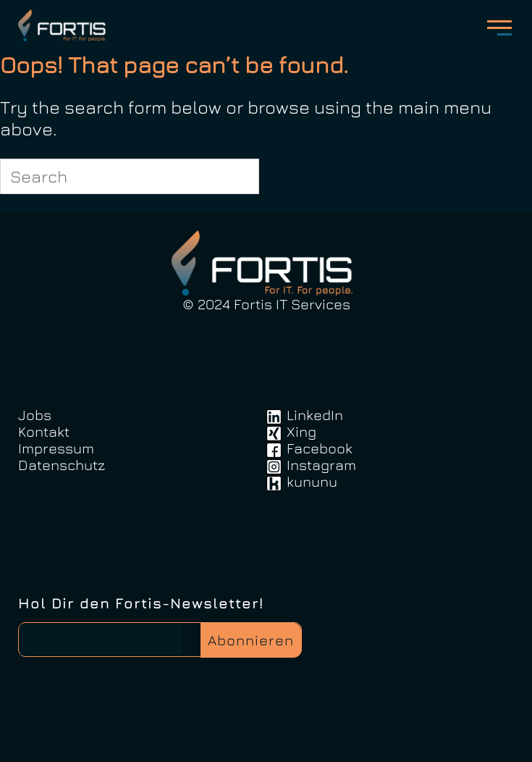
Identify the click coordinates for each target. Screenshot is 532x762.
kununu (312, 481)
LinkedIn (315, 415)
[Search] (240, 176)
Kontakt (44, 431)
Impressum (56, 448)
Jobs (35, 415)
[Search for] (130, 176)
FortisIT (64, 25)
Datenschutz (62, 465)
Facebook (320, 448)
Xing (301, 431)
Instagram (321, 465)
